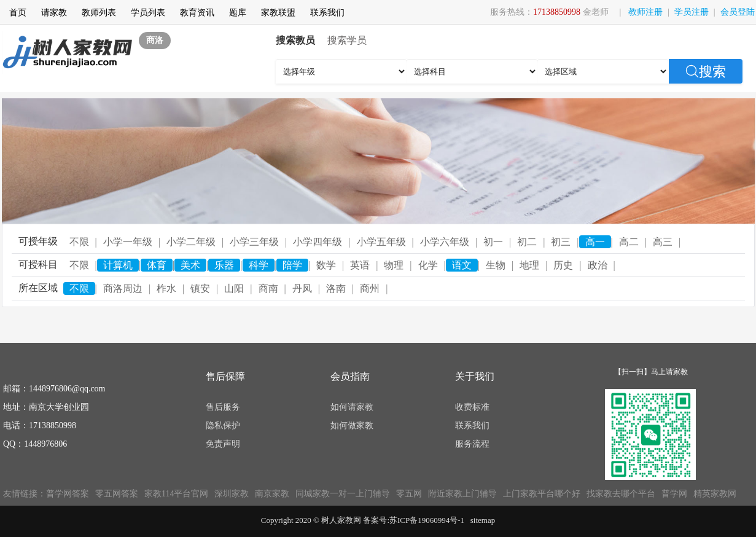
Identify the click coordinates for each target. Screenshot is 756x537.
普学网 (674, 494)
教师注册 (645, 12)
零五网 (409, 494)
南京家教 (272, 494)
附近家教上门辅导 (462, 494)
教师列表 (99, 13)
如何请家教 (352, 407)
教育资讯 (197, 13)
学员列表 (148, 13)
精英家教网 (715, 494)
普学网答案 (68, 494)
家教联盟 (278, 13)
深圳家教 (232, 494)
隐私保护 (223, 425)
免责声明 (223, 444)
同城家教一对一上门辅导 (343, 494)
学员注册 (692, 12)
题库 (238, 13)
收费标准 (472, 407)
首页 (18, 13)
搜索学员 (347, 40)
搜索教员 (295, 40)
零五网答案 (117, 494)
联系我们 (327, 13)
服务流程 (472, 444)
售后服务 (223, 407)
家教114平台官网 (176, 494)
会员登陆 (738, 12)
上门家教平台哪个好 (542, 494)
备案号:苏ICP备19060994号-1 (414, 520)
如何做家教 (352, 425)
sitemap (483, 520)
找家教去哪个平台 (621, 494)
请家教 (54, 13)
